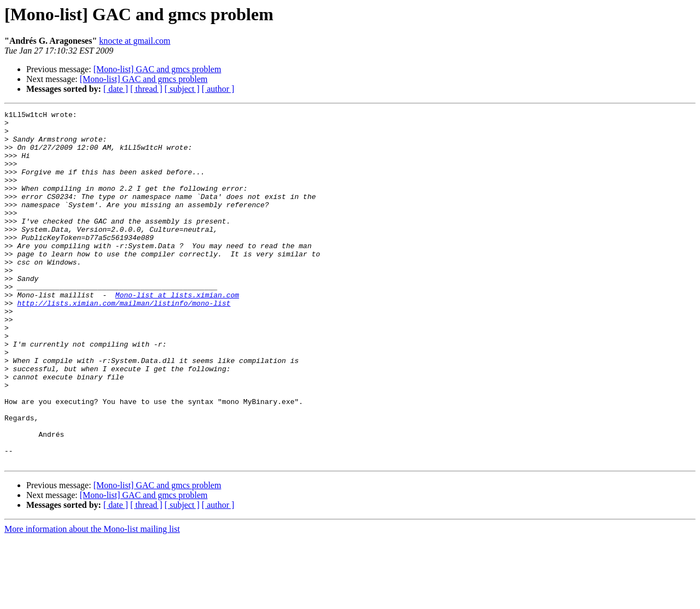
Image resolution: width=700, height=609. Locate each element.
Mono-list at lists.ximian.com (177, 332)
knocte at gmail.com (135, 41)
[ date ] (116, 89)
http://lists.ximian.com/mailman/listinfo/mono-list (124, 342)
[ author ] (218, 89)
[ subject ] (182, 89)
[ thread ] (146, 89)
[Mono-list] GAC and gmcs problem (157, 69)
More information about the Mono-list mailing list (92, 599)
